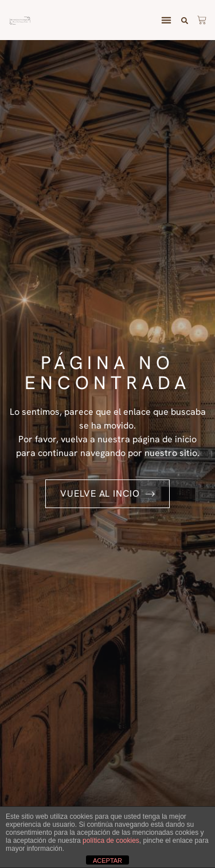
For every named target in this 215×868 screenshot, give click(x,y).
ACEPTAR (107, 861)
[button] (166, 20)
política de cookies (111, 841)
